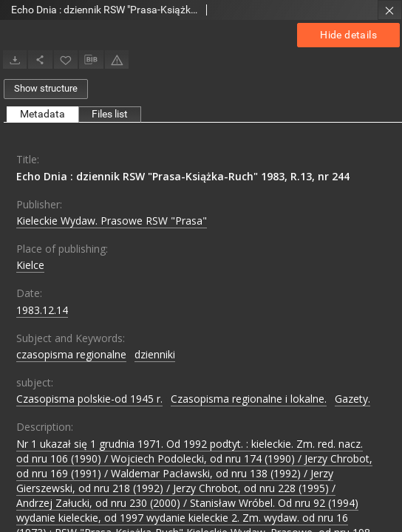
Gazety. (352, 399)
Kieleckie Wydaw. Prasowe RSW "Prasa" (112, 221)
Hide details (348, 35)
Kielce (30, 265)
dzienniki (155, 354)
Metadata (42, 114)
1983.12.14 (42, 310)
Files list (110, 114)
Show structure (46, 88)
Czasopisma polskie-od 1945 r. (89, 399)
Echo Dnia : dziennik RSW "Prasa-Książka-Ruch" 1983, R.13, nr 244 (183, 176)
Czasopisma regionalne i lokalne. (249, 399)
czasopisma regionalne (71, 354)
